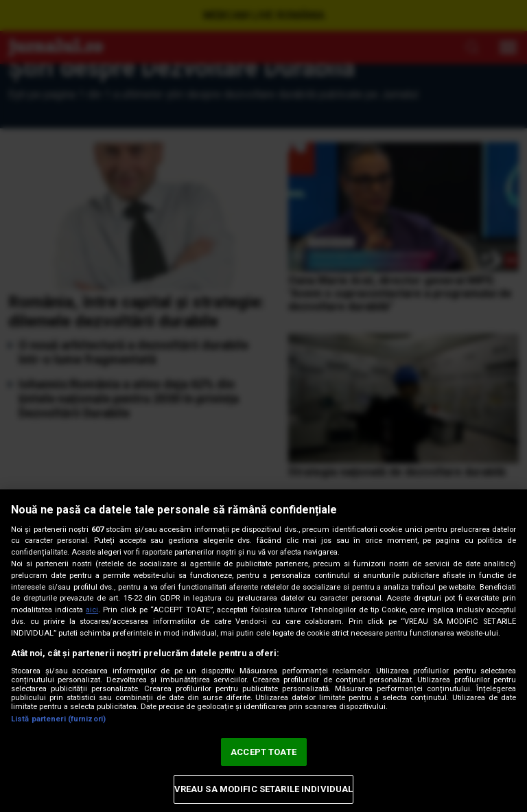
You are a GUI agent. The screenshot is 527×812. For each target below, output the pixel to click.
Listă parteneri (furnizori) (58, 719)
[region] (263, 651)
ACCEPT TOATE (263, 752)
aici (92, 610)
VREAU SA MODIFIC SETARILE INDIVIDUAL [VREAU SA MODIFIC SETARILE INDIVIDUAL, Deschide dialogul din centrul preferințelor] (264, 789)
